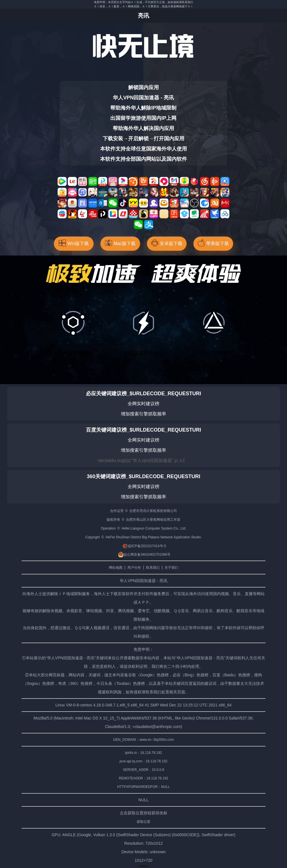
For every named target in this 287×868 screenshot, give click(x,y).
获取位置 (143, 822)
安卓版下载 (167, 243)
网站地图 (116, 568)
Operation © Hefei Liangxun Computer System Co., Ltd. (143, 528)
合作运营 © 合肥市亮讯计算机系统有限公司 (144, 511)
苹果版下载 (213, 243)
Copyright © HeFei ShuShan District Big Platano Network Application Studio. (143, 537)
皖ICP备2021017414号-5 (144, 546)
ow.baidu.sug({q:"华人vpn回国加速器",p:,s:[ (141, 460)
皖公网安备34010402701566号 (144, 555)
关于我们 (171, 568)
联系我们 (153, 568)
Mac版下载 (120, 243)
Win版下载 (74, 243)
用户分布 (134, 568)
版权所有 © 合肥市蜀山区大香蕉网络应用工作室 (144, 520)
